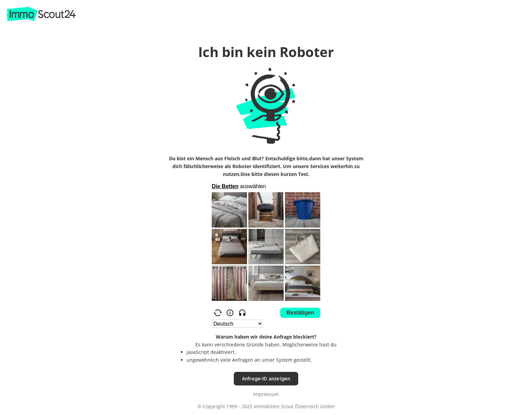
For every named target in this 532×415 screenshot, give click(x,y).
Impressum (266, 394)
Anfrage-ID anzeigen (266, 378)
